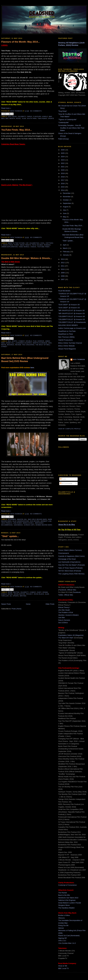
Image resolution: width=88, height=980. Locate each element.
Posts (63, 479)
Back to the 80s (64, 895)
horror (41, 341)
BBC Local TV (63, 968)
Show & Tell (63, 966)
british (16, 592)
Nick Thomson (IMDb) (66, 337)
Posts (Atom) (16, 609)
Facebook (62, 590)
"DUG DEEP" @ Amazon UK (69, 305)
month (12, 119)
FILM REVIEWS (64, 291)
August (66, 207)
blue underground (21, 521)
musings (11, 345)
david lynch (8, 245)
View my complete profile (69, 429)
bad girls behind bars (37, 519)
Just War (62, 617)
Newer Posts (6, 604)
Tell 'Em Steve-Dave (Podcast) (70, 571)
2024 (63, 157)
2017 (63, 180)
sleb (24, 119)
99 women (12, 519)
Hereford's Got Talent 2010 (68, 898)
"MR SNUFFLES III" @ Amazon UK (71, 310)
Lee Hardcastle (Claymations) (69, 562)
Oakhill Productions (65, 340)
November (67, 197)
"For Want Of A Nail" (66, 638)
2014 (10, 117)
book (15, 117)
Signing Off (62, 938)
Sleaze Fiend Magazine (67, 349)
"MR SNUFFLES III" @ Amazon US (71, 313)
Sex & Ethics (63, 623)
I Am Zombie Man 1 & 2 (67, 943)
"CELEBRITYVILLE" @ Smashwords (72, 322)
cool (43, 243)
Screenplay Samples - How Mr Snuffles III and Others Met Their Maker (71, 128)
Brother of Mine (64, 915)
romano (47, 245)
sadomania (18, 525)
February (67, 252)
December (67, 193)
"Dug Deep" (63, 111)
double (29, 341)
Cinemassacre (64, 553)
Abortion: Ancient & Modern (68, 615)
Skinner (61, 928)
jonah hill (10, 343)
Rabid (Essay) (64, 139)
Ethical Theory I (64, 607)
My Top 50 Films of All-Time (69, 530)
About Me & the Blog (67, 525)
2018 (63, 177)
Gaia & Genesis (64, 620)
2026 (63, 150)
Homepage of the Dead (67, 559)
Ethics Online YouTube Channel (70, 343)
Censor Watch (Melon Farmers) (70, 550)
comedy (22, 341)
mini (50, 343)
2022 (63, 163)
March (65, 248)
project (29, 594)
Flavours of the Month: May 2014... (21, 42)
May (65, 217)
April (65, 245)
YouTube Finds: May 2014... (17, 130)
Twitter (61, 595)
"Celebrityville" (64, 123)
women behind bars (44, 525)
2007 (63, 279)
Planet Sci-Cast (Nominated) (69, 936)
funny (17, 245)
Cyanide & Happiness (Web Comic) (71, 556)
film (35, 341)
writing (23, 596)
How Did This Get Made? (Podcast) (71, 565)
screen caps (29, 525)
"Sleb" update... (10, 536)
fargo (30, 117)
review (18, 345)
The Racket (63, 893)
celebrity (22, 117)
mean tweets (26, 245)
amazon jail (22, 519)
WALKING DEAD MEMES (68, 325)
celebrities (34, 243)
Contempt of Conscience (67, 885)
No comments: (36, 111)
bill (10, 341)
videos (33, 247)
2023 (63, 160)
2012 (63, 263)
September (67, 203)
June (65, 213)
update (51, 119)
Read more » (6, 108)
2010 (63, 269)
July (65, 210)
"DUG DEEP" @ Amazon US (69, 308)
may (7, 119)
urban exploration (10, 247)
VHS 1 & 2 (62, 941)
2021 (63, 167)
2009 (63, 273)
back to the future (16, 243)
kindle (45, 117)
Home (28, 604)
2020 (63, 170)
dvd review (35, 521)
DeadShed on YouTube (67, 331)
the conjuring (28, 345)
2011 (63, 266)
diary (39, 592)
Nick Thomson (79, 360)
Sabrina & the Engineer (67, 900)
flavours (37, 117)
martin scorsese (40, 343)
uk (11, 596)
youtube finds (43, 247)
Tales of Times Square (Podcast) (70, 568)
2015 (63, 187)
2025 (63, 153)
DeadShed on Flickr (66, 334)
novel (19, 119)
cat (27, 243)
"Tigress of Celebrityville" (67, 120)
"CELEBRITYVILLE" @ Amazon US (72, 319)
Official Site (71, 590)
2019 (63, 173)
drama (45, 592)
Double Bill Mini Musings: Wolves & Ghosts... (27, 258)
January (66, 255)
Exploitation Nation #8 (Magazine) (71, 635)
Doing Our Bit (63, 925)
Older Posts (50, 604)
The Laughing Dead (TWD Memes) (71, 574)
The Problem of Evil (66, 612)
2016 (63, 183)
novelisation (19, 594)
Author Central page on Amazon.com (72, 328)
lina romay (17, 523)
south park (32, 119)
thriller (5, 596)
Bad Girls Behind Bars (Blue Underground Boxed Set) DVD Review (25, 360)
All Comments (66, 483)
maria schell (28, 523)
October (66, 200)
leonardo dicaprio (24, 343)
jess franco (7, 523)
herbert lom (46, 521)
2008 (63, 276)
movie (4, 345)
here (32, 368)
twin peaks (42, 119)
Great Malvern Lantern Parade (70, 903)
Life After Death (64, 610)
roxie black (39, 594)
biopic (15, 341)
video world (24, 247)
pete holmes (38, 245)
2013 (63, 259)
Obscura (61, 918)
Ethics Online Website (66, 346)
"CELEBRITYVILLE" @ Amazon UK (72, 316)
